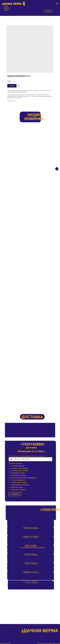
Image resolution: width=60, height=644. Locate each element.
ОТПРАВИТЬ (15, 257)
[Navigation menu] (57, 4)
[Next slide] (57, 150)
